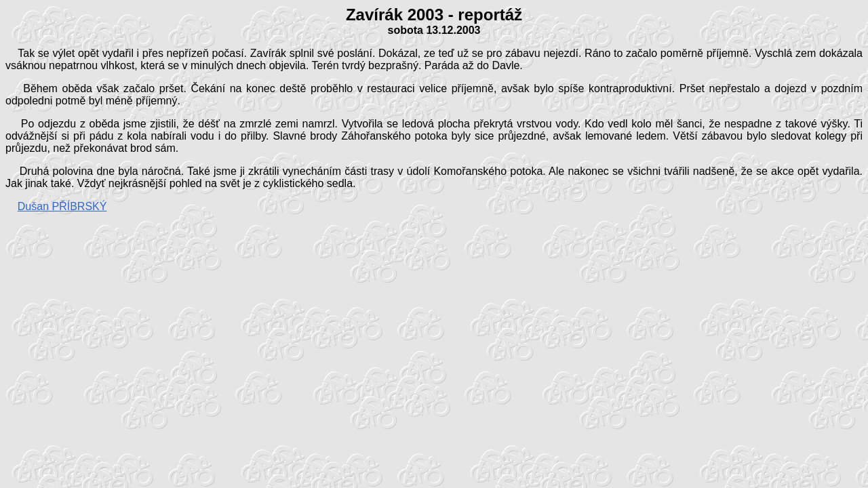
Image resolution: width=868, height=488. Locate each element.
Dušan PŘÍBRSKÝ (62, 206)
